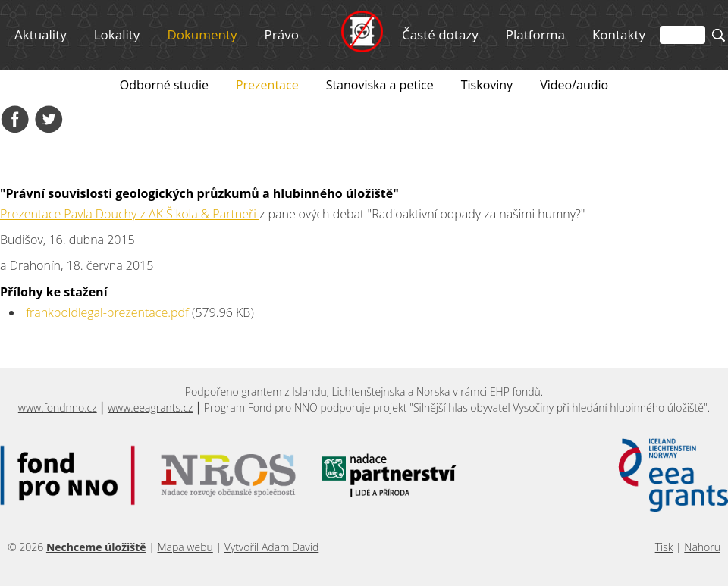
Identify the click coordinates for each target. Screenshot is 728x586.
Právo (282, 34)
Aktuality (41, 34)
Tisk (664, 547)
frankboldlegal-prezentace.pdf (107, 312)
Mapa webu (185, 547)
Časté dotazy (440, 34)
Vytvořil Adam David (272, 547)
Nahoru (702, 547)
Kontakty (619, 34)
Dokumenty (202, 34)
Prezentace (267, 85)
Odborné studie (164, 85)
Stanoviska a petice (380, 85)
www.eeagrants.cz (151, 407)
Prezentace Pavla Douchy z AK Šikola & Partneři (130, 214)
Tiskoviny (487, 85)
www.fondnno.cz (58, 407)
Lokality (117, 34)
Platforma (535, 34)
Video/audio (574, 85)
